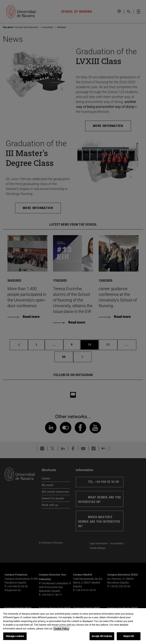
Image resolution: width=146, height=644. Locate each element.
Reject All (129, 636)
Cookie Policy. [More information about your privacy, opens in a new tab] (61, 629)
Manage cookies (15, 636)
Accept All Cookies (102, 636)
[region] (73, 626)
